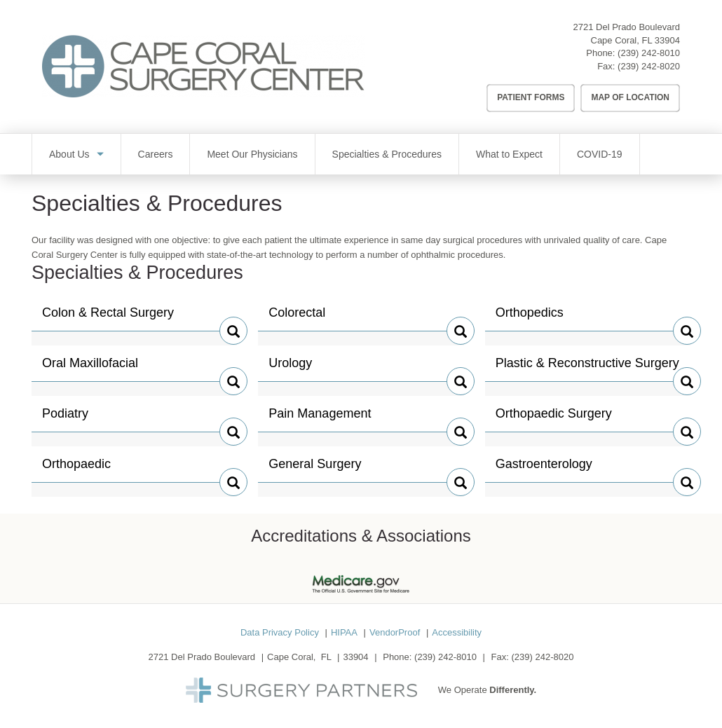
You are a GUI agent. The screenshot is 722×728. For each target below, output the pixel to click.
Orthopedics (530, 318)
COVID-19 (600, 154)
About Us (69, 154)
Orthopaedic (76, 469)
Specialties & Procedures (387, 154)
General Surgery (315, 469)
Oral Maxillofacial (90, 369)
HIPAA (344, 632)
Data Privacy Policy (280, 632)
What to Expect (509, 154)
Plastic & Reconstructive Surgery (587, 369)
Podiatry (71, 419)
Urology (298, 369)
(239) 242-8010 (649, 53)
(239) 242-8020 (649, 66)
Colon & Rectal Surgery (108, 318)
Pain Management (320, 419)
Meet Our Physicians (252, 154)
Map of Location (630, 97)
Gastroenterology (544, 469)
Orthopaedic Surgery (554, 419)
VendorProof (395, 632)
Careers (156, 154)
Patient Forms (531, 97)
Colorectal (298, 318)
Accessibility (457, 632)
